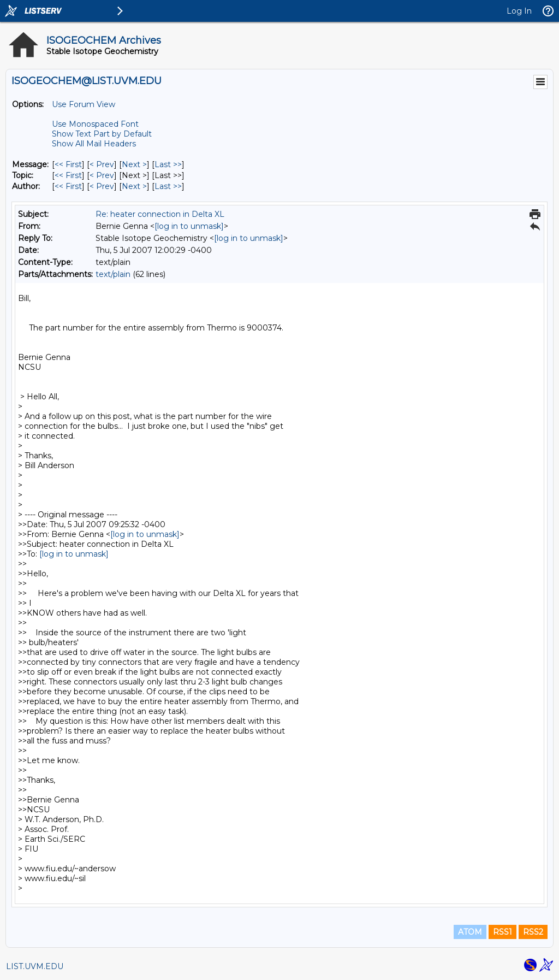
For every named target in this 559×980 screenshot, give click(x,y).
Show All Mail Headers (94, 144)
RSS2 (533, 932)
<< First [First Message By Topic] (68, 175)
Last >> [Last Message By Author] (168, 186)
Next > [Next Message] (134, 164)
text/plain (113, 274)
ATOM (470, 932)
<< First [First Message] (68, 164)
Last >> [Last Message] (168, 164)
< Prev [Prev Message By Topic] (102, 175)
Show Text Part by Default (102, 134)
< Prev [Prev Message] (102, 164)
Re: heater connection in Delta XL (160, 214)
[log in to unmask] (189, 226)
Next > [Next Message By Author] (134, 186)
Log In (519, 11)
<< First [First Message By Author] (68, 186)
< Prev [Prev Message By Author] (102, 186)
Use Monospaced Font (95, 124)
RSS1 (502, 932)
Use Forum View (84, 104)
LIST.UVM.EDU (35, 966)
